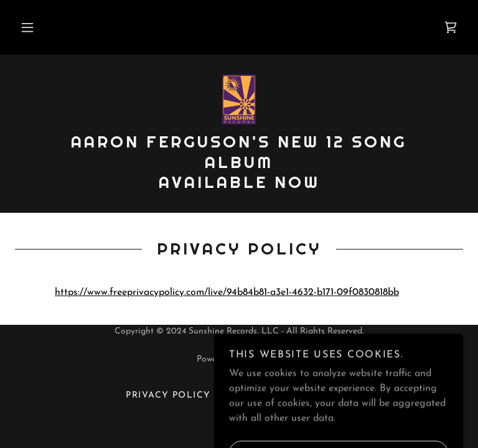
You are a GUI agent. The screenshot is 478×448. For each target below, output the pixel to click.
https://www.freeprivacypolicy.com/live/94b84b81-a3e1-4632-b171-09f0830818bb (227, 292)
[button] (27, 27)
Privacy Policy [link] (168, 395)
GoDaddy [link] (262, 359)
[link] (451, 27)
